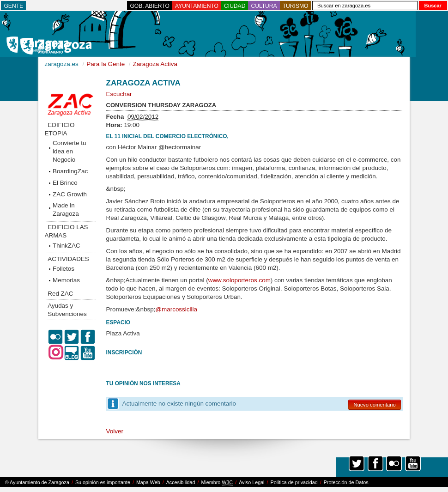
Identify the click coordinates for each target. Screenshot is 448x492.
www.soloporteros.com (239, 280)
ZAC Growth (70, 194)
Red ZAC (60, 294)
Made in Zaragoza (66, 210)
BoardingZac (70, 171)
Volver (115, 431)
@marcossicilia (176, 309)
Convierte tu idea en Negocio (69, 151)
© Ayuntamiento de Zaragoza (37, 482)
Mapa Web (148, 482)
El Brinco (65, 183)
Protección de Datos (346, 482)
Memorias (66, 280)
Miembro (217, 483)
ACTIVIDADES (68, 259)
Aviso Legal (251, 482)
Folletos (64, 269)
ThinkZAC (67, 246)
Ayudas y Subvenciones (67, 310)
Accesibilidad (181, 482)
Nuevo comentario (374, 405)
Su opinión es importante (103, 482)
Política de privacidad (294, 482)
